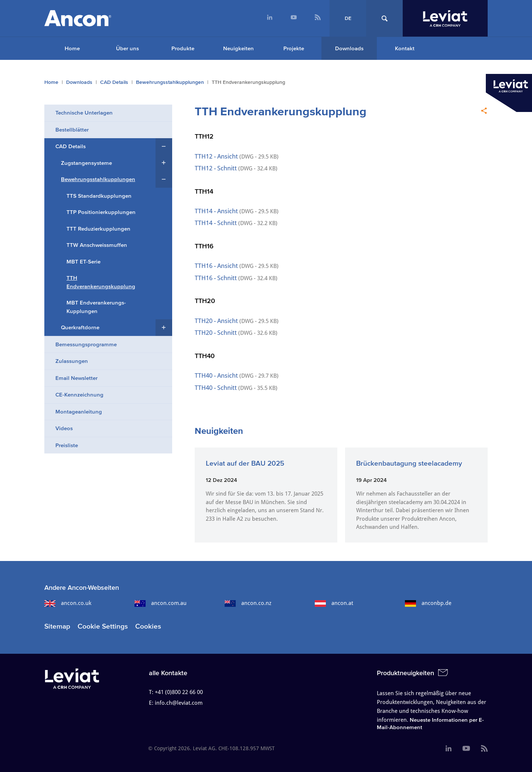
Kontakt (405, 48)
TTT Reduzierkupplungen (98, 229)
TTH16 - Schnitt (216, 278)
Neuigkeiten (238, 48)
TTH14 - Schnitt (216, 223)
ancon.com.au (161, 603)
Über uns (127, 48)
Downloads (349, 48)
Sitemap (57, 626)
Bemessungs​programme (86, 344)
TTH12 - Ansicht (216, 156)
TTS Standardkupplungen (99, 196)
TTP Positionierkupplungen (101, 212)
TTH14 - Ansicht (217, 211)
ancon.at (334, 603)
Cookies (148, 626)
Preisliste (67, 445)
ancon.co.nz (248, 603)
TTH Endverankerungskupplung (101, 282)
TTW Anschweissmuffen (97, 245)
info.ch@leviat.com (179, 703)
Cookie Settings (103, 626)
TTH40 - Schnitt (216, 388)
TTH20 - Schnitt (216, 333)
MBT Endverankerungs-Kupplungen (96, 307)
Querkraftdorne (80, 327)
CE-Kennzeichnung (79, 394)
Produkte (183, 48)
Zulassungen (72, 361)
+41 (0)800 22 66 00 (179, 692)
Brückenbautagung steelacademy (409, 463)
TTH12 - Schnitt (216, 168)
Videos (64, 428)
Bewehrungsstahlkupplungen (170, 82)
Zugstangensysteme (86, 163)
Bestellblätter (72, 130)
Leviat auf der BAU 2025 (245, 463)
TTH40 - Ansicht (217, 375)
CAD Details (114, 82)
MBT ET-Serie (83, 261)
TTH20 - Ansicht (217, 321)
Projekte (294, 48)
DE (348, 18)
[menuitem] (270, 18)
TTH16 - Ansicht (216, 266)
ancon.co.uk (68, 603)
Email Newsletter (76, 378)
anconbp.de (428, 603)
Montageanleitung (79, 411)
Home (72, 48)
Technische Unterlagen (84, 113)
